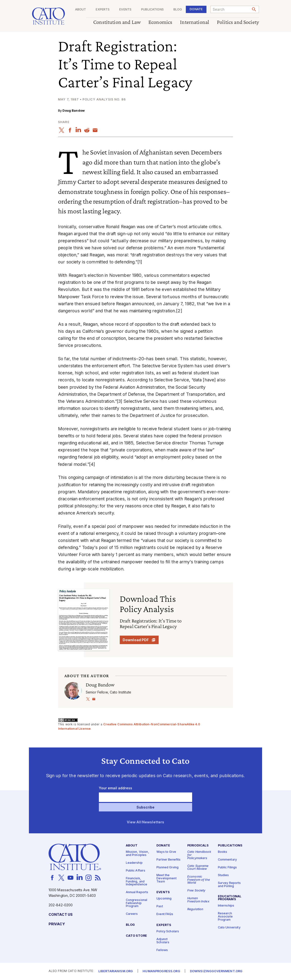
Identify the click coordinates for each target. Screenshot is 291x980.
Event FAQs (165, 914)
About (81, 10)
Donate (196, 9)
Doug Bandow (74, 111)
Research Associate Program (225, 917)
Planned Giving (167, 868)
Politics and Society (238, 22)
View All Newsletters (146, 822)
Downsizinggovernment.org (216, 971)
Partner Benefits (168, 860)
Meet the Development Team (167, 878)
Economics (160, 22)
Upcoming (164, 899)
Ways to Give (166, 852)
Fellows (162, 950)
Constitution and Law (117, 22)
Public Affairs (136, 871)
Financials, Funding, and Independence (137, 881)
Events (125, 10)
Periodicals (198, 846)
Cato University (229, 927)
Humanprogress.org (161, 971)
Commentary (227, 860)
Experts (103, 10)
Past (160, 906)
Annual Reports (137, 892)
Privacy (57, 924)
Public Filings (227, 868)
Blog (178, 10)
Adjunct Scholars (163, 941)
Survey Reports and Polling (229, 885)
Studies (223, 875)
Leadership (134, 863)
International (195, 22)
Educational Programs (230, 898)
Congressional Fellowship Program (137, 903)
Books (223, 852)
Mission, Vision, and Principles (137, 854)
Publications (152, 10)
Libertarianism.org (116, 971)
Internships (226, 906)
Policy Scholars (168, 931)
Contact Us (61, 915)
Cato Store (136, 936)
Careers (132, 914)
